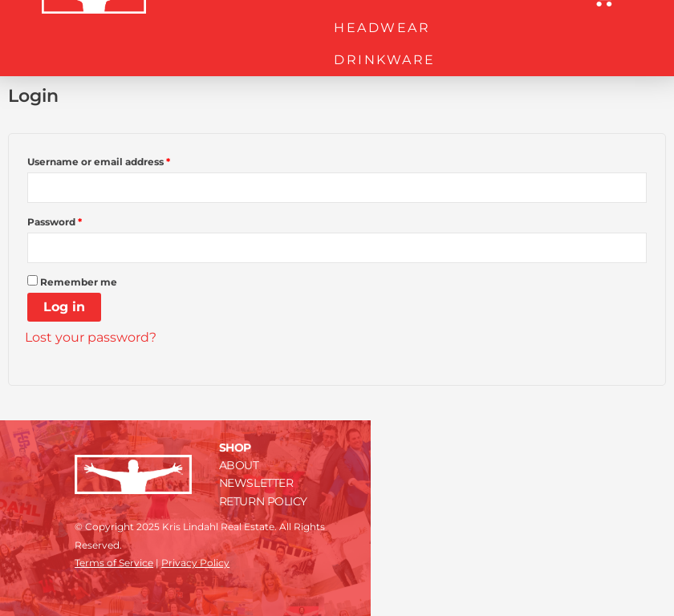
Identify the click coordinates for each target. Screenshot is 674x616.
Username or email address (122, 160)
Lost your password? (91, 337)
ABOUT (239, 465)
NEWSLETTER (256, 483)
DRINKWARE (385, 60)
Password (77, 220)
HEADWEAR (382, 28)
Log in (64, 307)
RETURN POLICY (263, 501)
